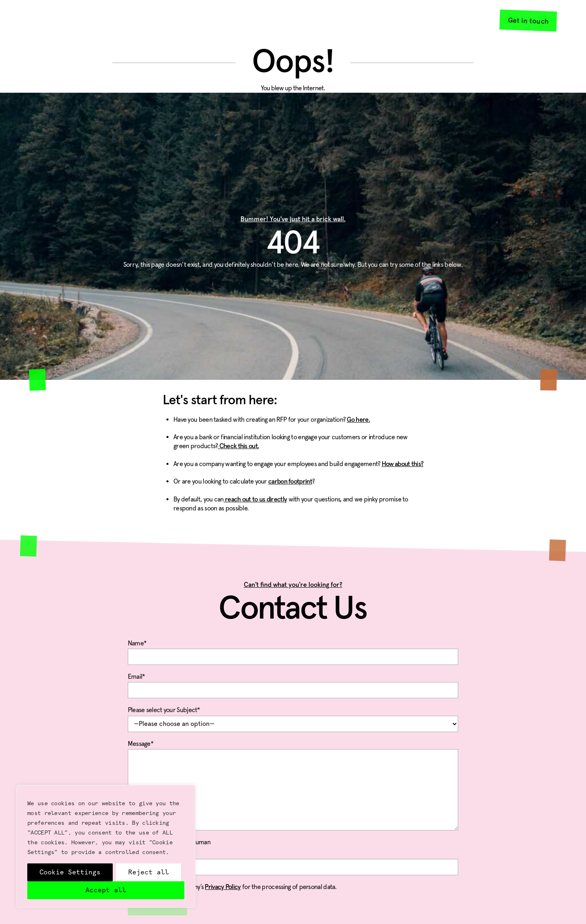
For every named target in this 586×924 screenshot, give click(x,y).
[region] (106, 846)
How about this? (403, 464)
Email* (293, 684)
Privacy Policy (223, 887)
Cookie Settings (70, 872)
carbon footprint (290, 482)
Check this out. (238, 446)
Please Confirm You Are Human (293, 859)
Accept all (106, 890)
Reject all (149, 872)
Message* (293, 749)
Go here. (358, 420)
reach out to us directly (256, 499)
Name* (293, 651)
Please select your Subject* (293, 717)
